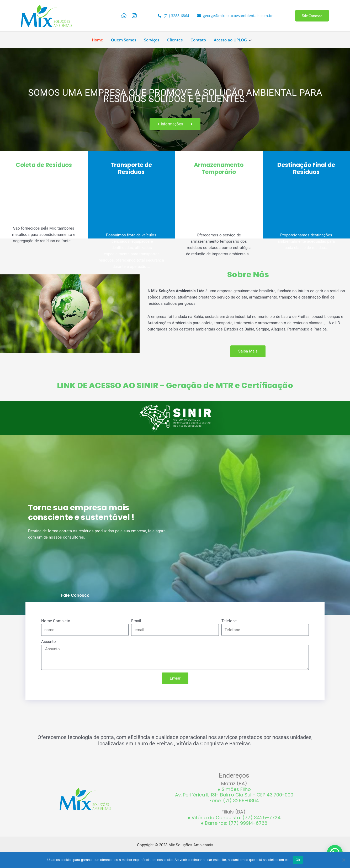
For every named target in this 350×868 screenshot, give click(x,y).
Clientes (175, 40)
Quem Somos (124, 40)
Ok (298, 860)
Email (136, 621)
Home (97, 40)
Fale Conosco (312, 16)
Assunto (49, 642)
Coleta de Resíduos (44, 167)
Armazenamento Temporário (219, 172)
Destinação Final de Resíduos (306, 172)
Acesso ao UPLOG (233, 40)
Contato (198, 40)
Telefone (229, 621)
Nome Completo (56, 621)
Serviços (152, 40)
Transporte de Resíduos (131, 172)
